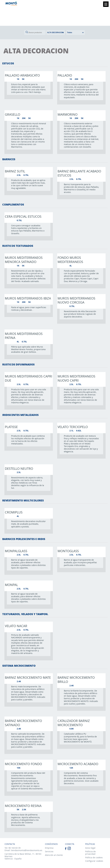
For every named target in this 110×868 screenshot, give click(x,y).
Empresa (49, 848)
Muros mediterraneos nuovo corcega (76, 300)
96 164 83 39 (14, 848)
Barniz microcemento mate (28, 677)
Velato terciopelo (73, 427)
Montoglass (68, 551)
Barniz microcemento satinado (23, 723)
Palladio (65, 75)
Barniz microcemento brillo (76, 679)
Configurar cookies (94, 861)
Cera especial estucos (23, 216)
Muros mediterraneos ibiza (28, 298)
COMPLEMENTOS (13, 204)
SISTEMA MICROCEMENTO (19, 666)
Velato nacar (16, 626)
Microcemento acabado (78, 764)
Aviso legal (90, 848)
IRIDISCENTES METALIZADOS (20, 415)
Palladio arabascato (22, 75)
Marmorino (68, 114)
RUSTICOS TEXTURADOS (18, 246)
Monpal (11, 585)
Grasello (13, 114)
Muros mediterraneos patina (24, 336)
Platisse (11, 427)
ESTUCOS (8, 63)
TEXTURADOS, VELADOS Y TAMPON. (25, 614)
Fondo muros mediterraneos (70, 260)
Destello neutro (19, 468)
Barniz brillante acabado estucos (79, 173)
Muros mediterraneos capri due (29, 378)
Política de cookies (94, 857)
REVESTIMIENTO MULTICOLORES (23, 500)
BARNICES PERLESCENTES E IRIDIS (24, 539)
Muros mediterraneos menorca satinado (24, 260)
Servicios (49, 851)
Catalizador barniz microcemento (74, 723)
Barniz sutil (15, 171)
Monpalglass (16, 551)
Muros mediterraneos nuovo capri (76, 378)
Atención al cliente (54, 855)
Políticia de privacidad (90, 853)
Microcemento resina (23, 806)
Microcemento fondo (23, 764)
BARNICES (9, 159)
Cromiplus (14, 512)
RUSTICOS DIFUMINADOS (18, 364)
